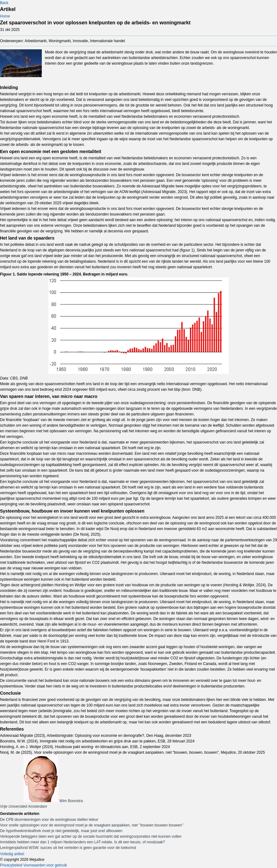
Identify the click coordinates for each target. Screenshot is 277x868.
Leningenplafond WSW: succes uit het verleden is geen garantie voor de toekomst (68, 848)
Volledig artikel (12, 854)
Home (5, 16)
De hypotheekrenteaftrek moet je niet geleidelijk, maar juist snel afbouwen (61, 831)
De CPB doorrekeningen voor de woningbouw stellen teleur (49, 820)
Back (4, 3)
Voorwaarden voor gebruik (45, 865)
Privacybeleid (11, 865)
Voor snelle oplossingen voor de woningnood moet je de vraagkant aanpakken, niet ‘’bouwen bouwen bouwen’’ (92, 825)
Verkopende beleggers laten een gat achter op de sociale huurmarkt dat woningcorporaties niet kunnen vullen (91, 836)
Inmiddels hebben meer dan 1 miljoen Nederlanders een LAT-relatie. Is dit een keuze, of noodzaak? (83, 842)
